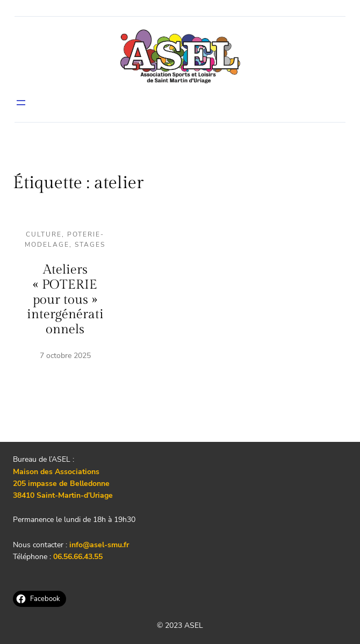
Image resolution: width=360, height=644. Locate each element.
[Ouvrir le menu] (21, 103)
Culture (44, 234)
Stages (90, 245)
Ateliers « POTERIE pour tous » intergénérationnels (65, 299)
